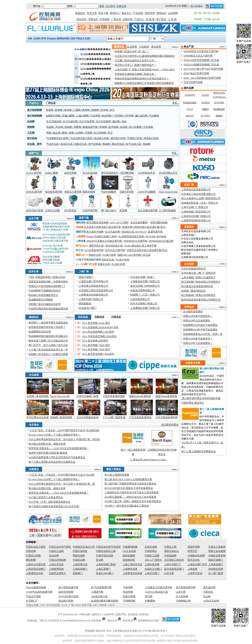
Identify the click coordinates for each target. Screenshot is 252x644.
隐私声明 (121, 614)
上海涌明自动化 (35, 573)
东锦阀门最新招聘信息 (193, 291)
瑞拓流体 (81, 223)
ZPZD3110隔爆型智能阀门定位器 (201, 65)
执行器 (216, 19)
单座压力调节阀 (73, 192)
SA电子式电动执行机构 (88, 260)
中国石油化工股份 (36, 547)
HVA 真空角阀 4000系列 (95, 341)
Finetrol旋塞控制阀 (36, 587)
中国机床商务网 (217, 556)
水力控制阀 (100, 133)
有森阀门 (78, 573)
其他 (124, 121)
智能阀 (68, 127)
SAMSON (190, 95)
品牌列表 (128, 19)
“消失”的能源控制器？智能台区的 (47, 277)
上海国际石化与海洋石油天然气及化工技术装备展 (132, 492)
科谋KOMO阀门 (105, 573)
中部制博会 (151, 551)
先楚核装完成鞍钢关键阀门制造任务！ (136, 74)
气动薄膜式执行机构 (57, 138)
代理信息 (116, 317)
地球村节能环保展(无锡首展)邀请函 (48, 453)
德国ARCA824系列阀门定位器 (134, 255)
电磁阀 (106, 144)
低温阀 (124, 127)
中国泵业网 (79, 560)
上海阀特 (81, 236)
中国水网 (31, 551)
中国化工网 (170, 547)
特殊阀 (198, 19)
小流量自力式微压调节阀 (159, 587)
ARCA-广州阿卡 (153, 560)
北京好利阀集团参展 (87, 417)
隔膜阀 (95, 110)
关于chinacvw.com (68, 614)
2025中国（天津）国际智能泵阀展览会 (49, 502)
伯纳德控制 (129, 560)
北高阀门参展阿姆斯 (38, 396)
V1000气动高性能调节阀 (39, 592)
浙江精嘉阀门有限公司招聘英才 (198, 295)
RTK (44, 39)
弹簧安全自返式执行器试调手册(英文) (147, 250)
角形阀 (86, 110)
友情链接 (133, 614)
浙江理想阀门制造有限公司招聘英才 (201, 282)
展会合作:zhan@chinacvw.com (149, 460)
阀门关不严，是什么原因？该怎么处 (48, 345)
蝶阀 (64, 133)
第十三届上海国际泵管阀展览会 (199, 451)
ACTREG (205, 116)
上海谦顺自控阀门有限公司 (145, 308)
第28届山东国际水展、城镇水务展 (47, 444)
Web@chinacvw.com (79, 621)
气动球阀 (95, 116)
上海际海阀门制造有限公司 (196, 212)
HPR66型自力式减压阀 (161, 241)
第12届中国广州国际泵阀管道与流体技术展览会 (130, 484)
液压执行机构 (118, 138)
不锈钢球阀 (129, 601)
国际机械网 (129, 556)
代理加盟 (105, 19)
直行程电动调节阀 (186, 587)
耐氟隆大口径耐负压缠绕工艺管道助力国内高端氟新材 (144, 83)
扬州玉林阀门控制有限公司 (145, 286)
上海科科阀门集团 (106, 564)
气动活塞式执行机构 (81, 138)
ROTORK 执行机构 (53, 246)
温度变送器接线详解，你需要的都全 (48, 282)
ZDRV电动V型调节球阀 (196, 73)
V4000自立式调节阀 (53, 252)
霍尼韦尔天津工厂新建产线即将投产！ (136, 65)
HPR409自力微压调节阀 (55, 241)
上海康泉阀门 (216, 564)
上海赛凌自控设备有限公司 (93, 295)
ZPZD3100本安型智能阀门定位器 (201, 60)
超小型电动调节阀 (68, 587)
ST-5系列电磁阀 (167, 210)
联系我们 (145, 614)
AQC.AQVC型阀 (119, 223)
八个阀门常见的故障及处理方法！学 (48, 350)
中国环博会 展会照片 (193, 403)
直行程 (198, 13)
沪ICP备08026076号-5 (155, 631)
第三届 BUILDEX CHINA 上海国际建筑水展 (128, 479)
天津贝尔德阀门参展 (87, 396)
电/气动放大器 (133, 144)
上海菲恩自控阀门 (36, 569)
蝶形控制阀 (89, 192)
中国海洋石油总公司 (84, 547)
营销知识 (161, 13)
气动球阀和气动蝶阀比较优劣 (45, 291)
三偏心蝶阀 (82, 116)
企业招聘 (173, 13)
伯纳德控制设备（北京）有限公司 (200, 203)
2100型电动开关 (146, 173)
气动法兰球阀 (33, 596)
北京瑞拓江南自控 (174, 560)
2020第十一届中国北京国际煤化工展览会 (127, 506)
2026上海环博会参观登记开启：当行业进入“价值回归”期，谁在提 (64, 439)
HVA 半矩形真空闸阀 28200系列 (99, 336)
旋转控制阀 (70, 173)
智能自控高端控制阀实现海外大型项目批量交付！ (142, 79)
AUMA (37, 39)
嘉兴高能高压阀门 (174, 569)
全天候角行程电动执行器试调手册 (102, 227)
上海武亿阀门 (152, 573)
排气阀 (149, 596)
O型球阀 (129, 116)
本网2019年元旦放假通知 (197, 321)
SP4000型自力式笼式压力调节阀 (201, 51)
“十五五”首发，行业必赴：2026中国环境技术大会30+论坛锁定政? (64, 430)
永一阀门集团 (216, 573)
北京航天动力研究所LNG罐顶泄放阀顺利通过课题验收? (145, 56)
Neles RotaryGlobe (168, 192)
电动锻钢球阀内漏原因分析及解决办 (48, 336)
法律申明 (109, 614)
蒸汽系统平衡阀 (95, 232)
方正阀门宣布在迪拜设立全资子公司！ (136, 61)
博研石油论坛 (171, 551)
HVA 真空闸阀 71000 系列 (96, 349)
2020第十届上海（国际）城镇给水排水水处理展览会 (133, 501)
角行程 (207, 13)
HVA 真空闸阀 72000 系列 (96, 345)
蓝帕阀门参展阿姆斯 (61, 417)
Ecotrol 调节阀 (34, 173)
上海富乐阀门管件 (197, 564)
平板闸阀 (128, 587)
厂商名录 (116, 19)
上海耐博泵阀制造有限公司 (196, 220)
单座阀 (49, 110)
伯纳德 (79, 227)
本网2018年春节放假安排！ (198, 339)
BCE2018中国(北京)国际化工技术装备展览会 (129, 488)
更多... (176, 103)
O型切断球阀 (127, 173)
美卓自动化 (194, 560)
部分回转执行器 (114, 246)
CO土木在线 (129, 551)
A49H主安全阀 (211, 601)
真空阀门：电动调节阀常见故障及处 (48, 323)
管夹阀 (104, 110)
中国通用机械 (130, 547)
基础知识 (80, 13)
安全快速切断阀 (51, 257)
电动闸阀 (128, 592)
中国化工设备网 (217, 547)
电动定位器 (67, 144)
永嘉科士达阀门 (153, 569)
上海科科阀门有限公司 (91, 299)
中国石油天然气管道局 (108, 547)
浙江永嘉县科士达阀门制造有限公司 (201, 198)
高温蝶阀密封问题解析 (41, 300)
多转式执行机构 (35, 210)
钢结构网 (31, 560)
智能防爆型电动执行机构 (56, 227)
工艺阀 (207, 19)
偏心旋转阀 (141, 116)
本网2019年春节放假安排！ (198, 316)
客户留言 (161, 19)
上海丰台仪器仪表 (36, 564)
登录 (102, 6)
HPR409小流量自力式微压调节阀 (104, 241)
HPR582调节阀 (34, 192)
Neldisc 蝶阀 (52, 173)
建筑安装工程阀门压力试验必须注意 (48, 341)
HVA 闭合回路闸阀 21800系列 (98, 332)
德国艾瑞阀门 (86, 277)
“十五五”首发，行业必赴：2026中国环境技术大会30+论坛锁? (62, 475)
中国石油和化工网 (106, 551)
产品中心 (139, 19)
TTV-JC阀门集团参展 (114, 417)
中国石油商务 (80, 551)
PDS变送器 (70, 210)
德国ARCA (82, 255)
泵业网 (100, 560)
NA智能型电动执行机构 (131, 236)
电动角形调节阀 (54, 192)
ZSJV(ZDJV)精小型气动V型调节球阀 (203, 69)
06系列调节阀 (90, 210)
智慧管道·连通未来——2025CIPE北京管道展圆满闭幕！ (59, 448)
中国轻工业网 (152, 556)
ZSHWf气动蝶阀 (147, 192)
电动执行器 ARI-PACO (134, 232)
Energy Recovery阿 (60, 396)
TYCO (190, 109)
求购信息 (93, 19)
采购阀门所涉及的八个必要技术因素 (48, 354)
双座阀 (59, 110)
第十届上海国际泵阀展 (117, 475)
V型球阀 (118, 116)
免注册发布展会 (170, 425)
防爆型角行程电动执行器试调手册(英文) (144, 227)
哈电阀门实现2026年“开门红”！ (132, 51)
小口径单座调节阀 (94, 250)
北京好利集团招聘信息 (193, 269)
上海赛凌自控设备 (132, 573)
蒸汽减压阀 (209, 587)
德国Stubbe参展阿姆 (140, 396)
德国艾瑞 (81, 232)
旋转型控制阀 (66, 592)
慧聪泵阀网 (79, 556)
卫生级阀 (148, 127)
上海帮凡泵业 (195, 573)
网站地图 (85, 614)
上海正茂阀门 (103, 569)
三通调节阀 (97, 592)
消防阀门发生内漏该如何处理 (45, 304)
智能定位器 (81, 144)
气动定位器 (52, 144)
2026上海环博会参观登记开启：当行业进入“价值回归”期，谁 (62, 484)
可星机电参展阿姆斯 (114, 396)
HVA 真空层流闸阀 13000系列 (98, 354)
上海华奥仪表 (80, 564)
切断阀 (77, 127)
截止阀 (57, 133)
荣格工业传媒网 (217, 551)
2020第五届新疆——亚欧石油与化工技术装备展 (130, 497)
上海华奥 (81, 241)
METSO (190, 116)
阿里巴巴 (192, 551)
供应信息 (81, 19)
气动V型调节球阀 (193, 82)
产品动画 (138, 13)
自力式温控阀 (90, 173)
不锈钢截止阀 (183, 601)
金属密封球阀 (53, 116)
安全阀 (207, 596)
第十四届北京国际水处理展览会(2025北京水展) (54, 506)
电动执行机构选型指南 (55, 224)
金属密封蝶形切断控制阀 (105, 601)
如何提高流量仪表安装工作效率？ (47, 327)
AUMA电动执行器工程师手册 (140, 246)
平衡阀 (88, 133)
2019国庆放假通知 (193, 312)
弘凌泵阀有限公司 (140, 299)
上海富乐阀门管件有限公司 (93, 281)
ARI (30, 39)
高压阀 (59, 127)
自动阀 (216, 13)
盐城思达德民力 (58, 573)
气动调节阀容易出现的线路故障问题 (48, 309)
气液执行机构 (135, 138)
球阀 (71, 133)
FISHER (205, 103)
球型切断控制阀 (51, 260)
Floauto (52, 39)
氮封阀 (116, 121)
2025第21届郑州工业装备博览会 (46, 497)
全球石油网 (151, 547)
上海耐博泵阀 (56, 569)
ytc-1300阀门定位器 (86, 264)
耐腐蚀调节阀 (90, 127)
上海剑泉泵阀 (152, 564)
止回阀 (79, 133)
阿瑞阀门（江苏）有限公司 (145, 295)
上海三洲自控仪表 (132, 564)
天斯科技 (208, 592)
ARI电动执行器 (99, 596)
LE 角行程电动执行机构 (55, 230)
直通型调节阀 (155, 232)
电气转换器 (95, 144)
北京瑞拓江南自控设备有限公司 (96, 290)
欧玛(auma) (82, 246)
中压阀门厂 (32, 601)
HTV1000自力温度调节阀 (56, 235)
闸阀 (49, 133)
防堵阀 (103, 127)
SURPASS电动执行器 (156, 592)
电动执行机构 (101, 138)
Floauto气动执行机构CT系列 (101, 236)
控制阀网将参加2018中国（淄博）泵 (203, 334)
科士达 (79, 250)
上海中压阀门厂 (173, 564)
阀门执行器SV (109, 210)
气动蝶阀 (154, 116)
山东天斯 (169, 573)
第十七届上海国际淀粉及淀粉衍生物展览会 (52, 462)
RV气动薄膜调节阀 (101, 587)
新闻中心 (115, 13)
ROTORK (219, 103)
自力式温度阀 (87, 121)
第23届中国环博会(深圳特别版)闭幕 (201, 398)
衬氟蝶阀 (150, 601)
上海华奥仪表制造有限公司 (93, 286)
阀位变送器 (118, 144)
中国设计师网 (33, 556)
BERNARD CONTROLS (70, 39)
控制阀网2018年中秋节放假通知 (200, 330)
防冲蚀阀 (113, 127)
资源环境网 (194, 547)
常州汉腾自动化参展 (38, 417)
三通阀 (77, 110)
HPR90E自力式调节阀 (135, 241)
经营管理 (150, 13)
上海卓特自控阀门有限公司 (196, 216)
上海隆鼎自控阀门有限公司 (145, 281)
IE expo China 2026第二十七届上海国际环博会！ (54, 435)
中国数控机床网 (196, 556)
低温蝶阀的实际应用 (40, 332)
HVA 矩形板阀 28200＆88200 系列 (100, 327)
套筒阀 (68, 110)
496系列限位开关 (168, 173)
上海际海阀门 (80, 569)
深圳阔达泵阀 (216, 569)
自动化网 (54, 556)
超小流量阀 (135, 127)
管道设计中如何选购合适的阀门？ (47, 286)
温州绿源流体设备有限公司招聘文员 (201, 300)
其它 (112, 110)
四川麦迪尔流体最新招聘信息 (197, 286)
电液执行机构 (151, 138)
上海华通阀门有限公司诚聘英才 (198, 277)
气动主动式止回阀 (52, 263)
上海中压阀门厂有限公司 (195, 207)
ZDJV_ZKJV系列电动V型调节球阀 (202, 78)
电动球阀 (107, 116)
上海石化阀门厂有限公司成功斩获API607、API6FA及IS (145, 70)
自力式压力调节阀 (115, 250)
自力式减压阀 (70, 121)
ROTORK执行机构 (68, 596)
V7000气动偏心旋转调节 (56, 249)
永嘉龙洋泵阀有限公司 (143, 290)
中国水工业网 (56, 551)
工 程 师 (172, 19)
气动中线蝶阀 (108, 192)
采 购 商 (150, 19)
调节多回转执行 (110, 173)
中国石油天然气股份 (60, 547)
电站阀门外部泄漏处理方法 (43, 295)
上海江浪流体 (56, 564)
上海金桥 (192, 569)
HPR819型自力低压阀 (54, 238)
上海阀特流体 (130, 569)
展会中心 (127, 13)
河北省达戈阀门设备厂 (143, 277)
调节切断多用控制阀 (97, 223)
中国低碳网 (170, 556)
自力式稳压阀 (54, 121)
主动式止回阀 (52, 210)
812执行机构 (109, 255)
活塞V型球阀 (127, 192)
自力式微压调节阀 (148, 210)
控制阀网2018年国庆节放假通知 (200, 325)
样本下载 (103, 13)
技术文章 (92, 13)
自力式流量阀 (103, 121)
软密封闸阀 (129, 596)
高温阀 (50, 127)
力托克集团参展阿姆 (140, 417)
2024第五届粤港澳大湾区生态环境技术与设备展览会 (57, 457)
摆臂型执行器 (96, 246)
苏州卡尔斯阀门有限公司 (144, 304)
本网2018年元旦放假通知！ (198, 343)
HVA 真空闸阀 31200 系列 (96, 323)
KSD (88, 39)
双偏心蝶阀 (68, 116)
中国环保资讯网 (105, 556)
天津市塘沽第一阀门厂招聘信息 (198, 273)
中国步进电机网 (58, 560)
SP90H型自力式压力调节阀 (198, 56)
